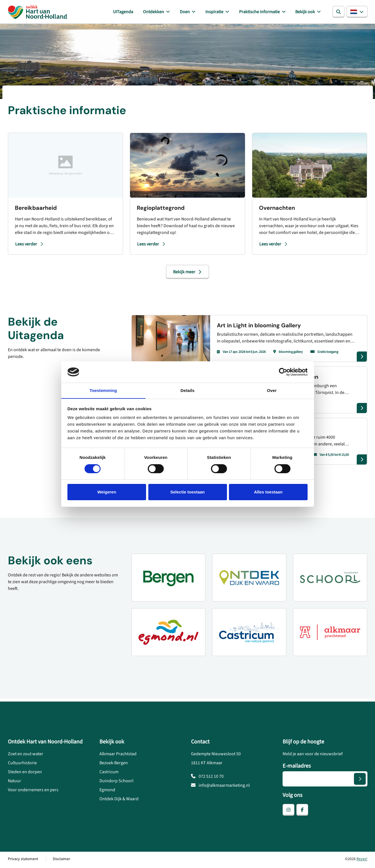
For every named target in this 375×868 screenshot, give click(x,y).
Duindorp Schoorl (116, 782)
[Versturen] (360, 780)
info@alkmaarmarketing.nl (220, 787)
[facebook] (302, 811)
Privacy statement (23, 860)
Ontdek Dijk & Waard (119, 800)
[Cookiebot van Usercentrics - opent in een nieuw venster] (283, 372)
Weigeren (107, 492)
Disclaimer (62, 860)
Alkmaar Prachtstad (118, 755)
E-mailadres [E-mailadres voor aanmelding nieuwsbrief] (297, 767)
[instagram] (288, 811)
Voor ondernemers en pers (33, 791)
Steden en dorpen (25, 773)
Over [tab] (272, 390)
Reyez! (362, 860)
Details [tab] (188, 390)
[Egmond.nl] (169, 633)
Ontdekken (161, 12)
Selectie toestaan (187, 492)
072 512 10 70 (207, 778)
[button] (357, 12)
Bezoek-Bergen (114, 764)
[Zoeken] (338, 12)
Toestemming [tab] (103, 390)
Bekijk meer (187, 273)
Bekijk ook (306, 12)
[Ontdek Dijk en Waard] (249, 579)
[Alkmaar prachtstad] (330, 633)
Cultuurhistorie (22, 764)
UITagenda (131, 12)
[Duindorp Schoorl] (330, 579)
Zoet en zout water (26, 755)
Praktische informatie (262, 12)
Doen (191, 12)
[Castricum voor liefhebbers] (249, 633)
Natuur (14, 782)
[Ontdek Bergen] (169, 579)
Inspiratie (219, 12)
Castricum (109, 773)
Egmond (107, 791)
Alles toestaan (268, 492)
